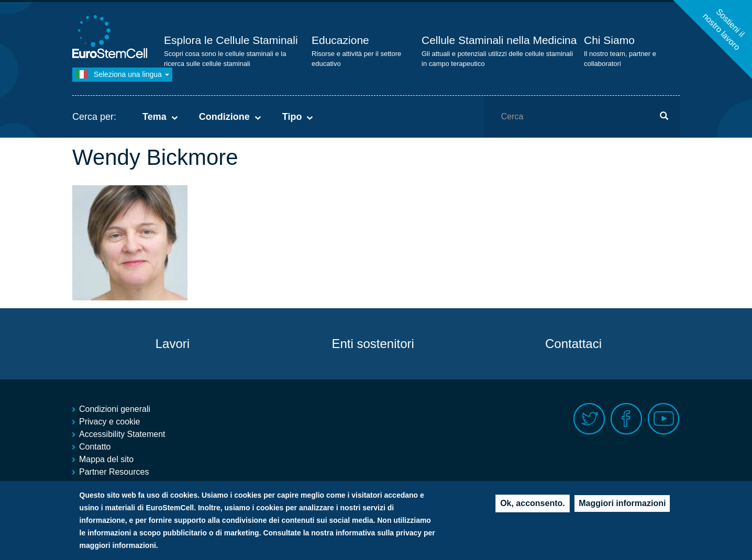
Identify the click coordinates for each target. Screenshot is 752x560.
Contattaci (573, 344)
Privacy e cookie (110, 422)
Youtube (664, 419)
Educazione (340, 40)
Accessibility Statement (122, 434)
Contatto (95, 447)
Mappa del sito (106, 459)
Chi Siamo (609, 40)
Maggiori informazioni (622, 506)
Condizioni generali (115, 409)
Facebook (627, 419)
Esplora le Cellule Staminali (231, 40)
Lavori (173, 344)
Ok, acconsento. (533, 506)
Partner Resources (114, 472)
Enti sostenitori (373, 344)
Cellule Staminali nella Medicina (499, 40)
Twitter (589, 419)
